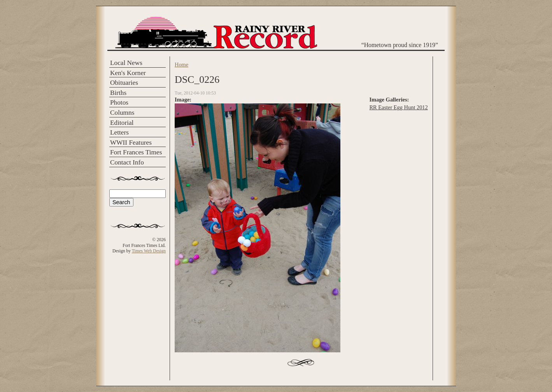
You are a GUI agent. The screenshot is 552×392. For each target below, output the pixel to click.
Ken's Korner (128, 73)
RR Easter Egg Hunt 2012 (398, 107)
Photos (119, 102)
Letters (119, 132)
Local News (126, 63)
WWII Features (131, 143)
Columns (122, 113)
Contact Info (127, 162)
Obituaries (124, 83)
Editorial (122, 123)
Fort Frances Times (136, 152)
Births (118, 93)
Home (181, 65)
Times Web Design (149, 251)
